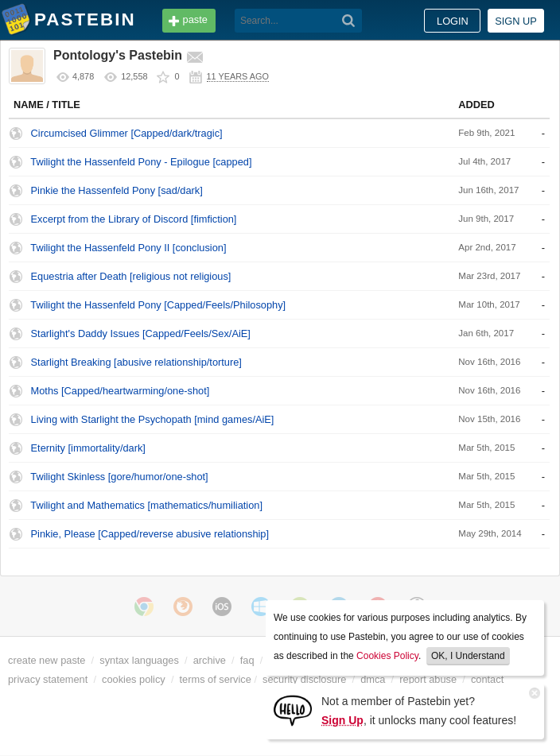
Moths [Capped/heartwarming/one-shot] (121, 391)
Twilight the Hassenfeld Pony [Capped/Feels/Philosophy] (158, 305)
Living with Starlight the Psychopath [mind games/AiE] (153, 419)
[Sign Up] (293, 709)
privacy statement (48, 679)
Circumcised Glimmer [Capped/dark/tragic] (127, 133)
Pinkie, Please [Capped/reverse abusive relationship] (150, 534)
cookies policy (134, 679)
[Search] (349, 21)
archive (210, 660)
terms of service (216, 679)
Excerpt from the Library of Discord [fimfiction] (134, 219)
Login (453, 21)
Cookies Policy (387, 656)
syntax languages (139, 660)
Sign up (516, 21)
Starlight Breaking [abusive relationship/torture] (136, 362)
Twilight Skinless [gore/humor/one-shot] (119, 477)
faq (247, 660)
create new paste (47, 660)
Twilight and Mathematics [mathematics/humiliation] (146, 505)
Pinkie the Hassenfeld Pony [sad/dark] (117, 190)
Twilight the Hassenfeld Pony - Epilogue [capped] (141, 162)
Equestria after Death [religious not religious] (131, 276)
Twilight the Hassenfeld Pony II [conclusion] (128, 248)
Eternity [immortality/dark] (88, 448)
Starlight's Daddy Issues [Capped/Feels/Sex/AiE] (141, 333)
